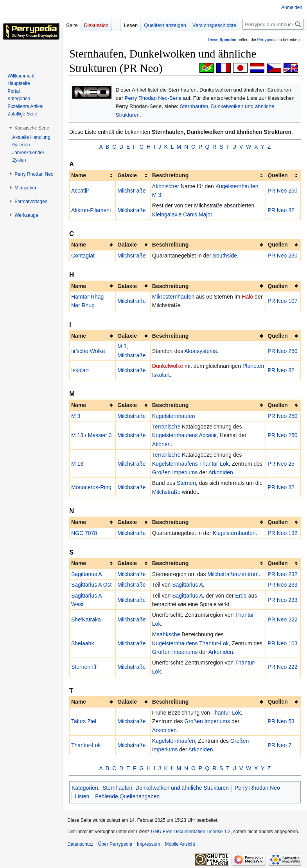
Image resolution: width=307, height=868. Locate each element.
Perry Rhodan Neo (257, 788)
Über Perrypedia (115, 844)
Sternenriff (84, 667)
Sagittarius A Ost (92, 585)
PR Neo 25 (281, 464)
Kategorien (85, 788)
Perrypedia (267, 40)
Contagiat (83, 256)
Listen (82, 796)
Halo (247, 297)
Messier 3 (100, 435)
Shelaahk (83, 643)
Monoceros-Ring (91, 487)
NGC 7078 (84, 533)
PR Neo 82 (281, 210)
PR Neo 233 (282, 585)
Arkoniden (221, 472)
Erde (241, 596)
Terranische (166, 427)
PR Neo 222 (282, 619)
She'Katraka (86, 619)
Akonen (161, 444)
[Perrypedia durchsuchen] (273, 24)
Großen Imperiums (175, 472)
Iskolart (80, 370)
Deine (222, 40)
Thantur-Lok (214, 464)
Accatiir (80, 191)
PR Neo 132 (282, 533)
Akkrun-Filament (91, 210)
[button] (32, 128)
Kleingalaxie (167, 214)
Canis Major (197, 214)
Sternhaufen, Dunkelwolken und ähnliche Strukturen (166, 788)
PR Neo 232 (282, 574)
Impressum (148, 844)
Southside (225, 256)
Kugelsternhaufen (237, 186)
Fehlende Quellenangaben (127, 796)
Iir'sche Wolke (88, 351)
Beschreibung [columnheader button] (170, 175)
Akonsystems (200, 351)
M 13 (77, 435)
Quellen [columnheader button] (277, 175)
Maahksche (166, 634)
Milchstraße (131, 191)
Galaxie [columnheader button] (127, 175)
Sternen (186, 483)
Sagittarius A (87, 574)
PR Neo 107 (282, 301)
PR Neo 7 (279, 745)
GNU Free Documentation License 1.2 (191, 832)
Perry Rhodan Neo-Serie (153, 98)
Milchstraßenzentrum (233, 574)
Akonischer (166, 186)
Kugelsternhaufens (175, 435)
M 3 (157, 195)
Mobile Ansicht (180, 844)
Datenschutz (80, 844)
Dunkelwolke (168, 366)
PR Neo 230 (282, 256)
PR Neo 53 (281, 721)
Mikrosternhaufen (173, 297)
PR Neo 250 (282, 191)
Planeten (253, 366)
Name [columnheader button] (79, 175)
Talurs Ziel (84, 721)
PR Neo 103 (282, 643)
